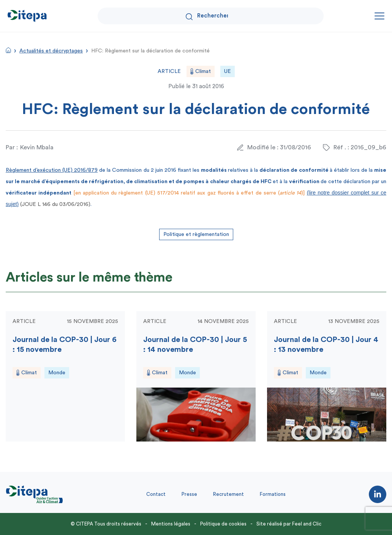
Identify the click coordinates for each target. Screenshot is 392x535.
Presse (189, 494)
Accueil (8, 50)
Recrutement (228, 494)
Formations (273, 494)
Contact (156, 494)
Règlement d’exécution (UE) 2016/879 (52, 170)
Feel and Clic (307, 524)
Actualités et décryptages (51, 51)
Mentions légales (171, 524)
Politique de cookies (223, 524)
